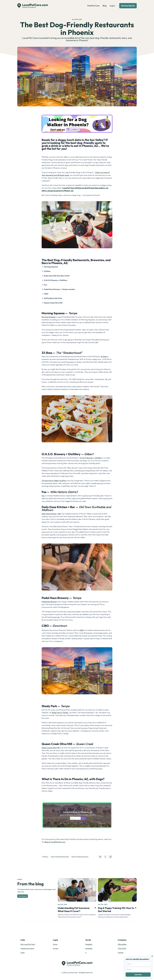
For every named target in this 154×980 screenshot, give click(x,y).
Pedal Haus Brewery (50, 602)
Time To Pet (122, 948)
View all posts (23, 896)
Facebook (89, 944)
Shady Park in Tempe (60, 713)
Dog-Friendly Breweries (80, 857)
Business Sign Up (128, 6)
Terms (55, 944)
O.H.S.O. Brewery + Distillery (91, 458)
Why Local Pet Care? (28, 944)
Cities (23, 953)
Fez (43, 496)
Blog (105, 6)
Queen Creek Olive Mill (51, 748)
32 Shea (104, 357)
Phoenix (45, 857)
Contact (121, 953)
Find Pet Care (93, 6)
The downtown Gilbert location (54, 481)
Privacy (56, 948)
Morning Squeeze (48, 317)
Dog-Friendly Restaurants (60, 857)
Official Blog (122, 944)
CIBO (81, 630)
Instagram (89, 948)
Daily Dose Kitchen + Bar (51, 514)
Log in (112, 6)
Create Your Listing (27, 948)
